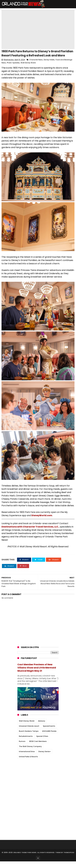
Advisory (42, 727)
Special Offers (42, 743)
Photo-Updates (13, 69)
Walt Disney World (28, 69)
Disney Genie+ (45, 758)
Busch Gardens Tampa (29, 738)
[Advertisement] (38, 784)
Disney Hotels (49, 66)
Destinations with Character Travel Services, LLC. (30, 533)
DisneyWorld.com (42, 522)
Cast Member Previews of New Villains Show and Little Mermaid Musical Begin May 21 (37, 674)
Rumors (22, 748)
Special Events (49, 732)
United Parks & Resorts (28, 763)
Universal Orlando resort (29, 732)
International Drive (27, 758)
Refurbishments (26, 743)
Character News (36, 66)
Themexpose (69, 859)
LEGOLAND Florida (49, 738)
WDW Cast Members (38, 748)
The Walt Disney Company (30, 753)
